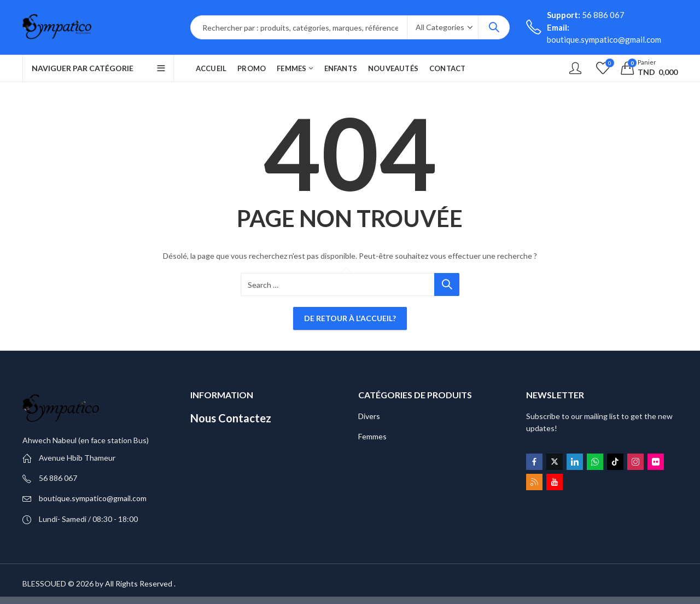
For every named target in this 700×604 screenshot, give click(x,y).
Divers (369, 416)
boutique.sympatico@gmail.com (93, 498)
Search (494, 27)
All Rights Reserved (139, 583)
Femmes (372, 436)
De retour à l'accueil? (350, 318)
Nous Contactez (231, 418)
